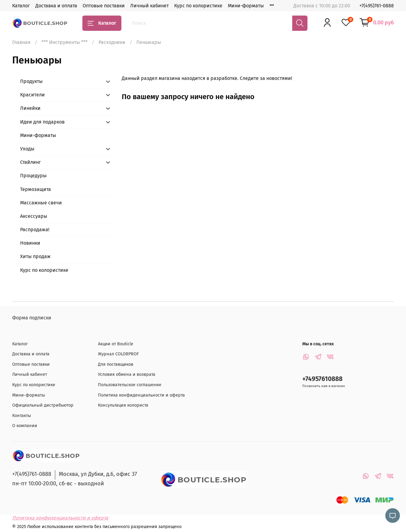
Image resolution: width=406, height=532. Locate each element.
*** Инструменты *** (65, 42)
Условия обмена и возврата (127, 374)
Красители (32, 95)
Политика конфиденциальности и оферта (141, 395)
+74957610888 (322, 379)
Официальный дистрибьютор (43, 405)
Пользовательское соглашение (130, 385)
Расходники (112, 42)
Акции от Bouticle (116, 344)
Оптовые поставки (104, 6)
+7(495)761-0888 (377, 6)
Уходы (27, 149)
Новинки (30, 243)
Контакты (22, 416)
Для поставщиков (116, 364)
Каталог (21, 6)
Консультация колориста (123, 405)
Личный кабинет (149, 6)
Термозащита (36, 189)
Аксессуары (34, 216)
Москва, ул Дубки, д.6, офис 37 (98, 474)
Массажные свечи (41, 203)
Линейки (30, 108)
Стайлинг (31, 162)
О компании (25, 426)
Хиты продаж (35, 256)
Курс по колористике (198, 6)
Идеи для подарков (42, 122)
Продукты (31, 81)
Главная (21, 42)
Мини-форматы (246, 6)
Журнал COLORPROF (118, 354)
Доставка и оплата (56, 6)
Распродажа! (35, 230)
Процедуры (33, 176)
